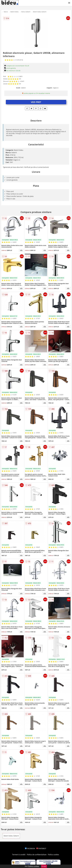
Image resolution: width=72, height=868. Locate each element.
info (21, 250)
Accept (44, 866)
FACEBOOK (30, 849)
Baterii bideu (14, 12)
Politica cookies (53, 855)
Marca (6, 12)
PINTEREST (41, 849)
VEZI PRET (36, 102)
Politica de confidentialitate (37, 855)
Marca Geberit (26, 12)
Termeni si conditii (19, 855)
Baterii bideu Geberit (40, 12)
